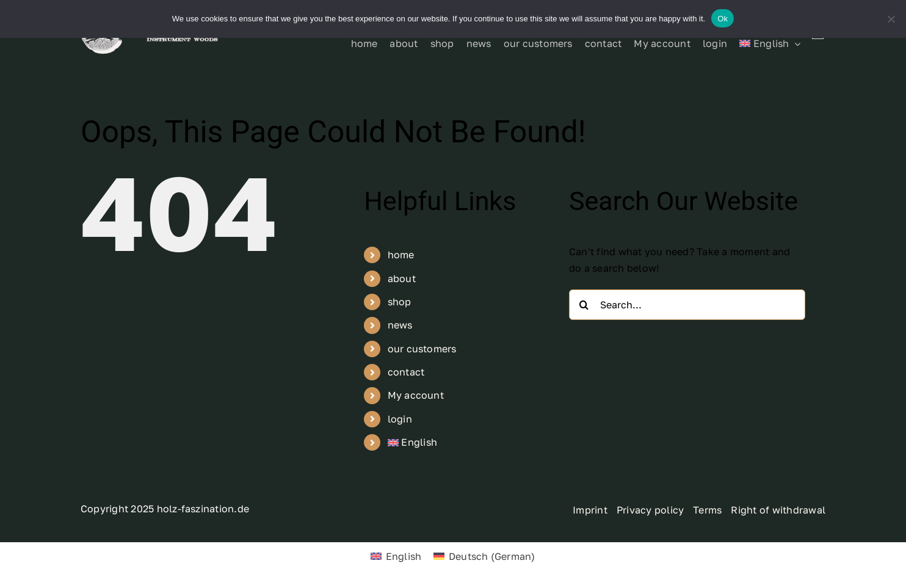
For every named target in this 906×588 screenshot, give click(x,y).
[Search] (584, 305)
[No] (891, 19)
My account (416, 395)
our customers (422, 349)
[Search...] (687, 305)
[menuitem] (770, 44)
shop (400, 302)
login (400, 419)
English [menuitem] (404, 556)
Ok (723, 19)
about (402, 278)
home (401, 255)
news (400, 325)
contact (406, 372)
